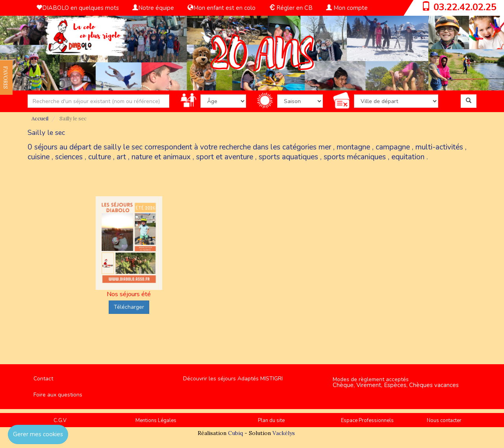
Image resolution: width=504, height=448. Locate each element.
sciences (69, 157)
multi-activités (439, 147)
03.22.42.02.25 (465, 7)
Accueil (40, 119)
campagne (393, 147)
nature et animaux (161, 157)
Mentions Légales (156, 420)
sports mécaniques (355, 157)
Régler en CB (291, 8)
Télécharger (129, 307)
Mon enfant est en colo (221, 8)
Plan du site (271, 420)
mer (325, 147)
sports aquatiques (288, 157)
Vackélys (284, 433)
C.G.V (60, 420)
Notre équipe (153, 8)
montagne (353, 147)
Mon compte (347, 8)
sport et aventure (225, 157)
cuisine (39, 157)
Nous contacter (444, 420)
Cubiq (235, 433)
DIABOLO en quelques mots (78, 8)
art (121, 157)
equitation (408, 157)
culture (100, 157)
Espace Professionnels (367, 420)
